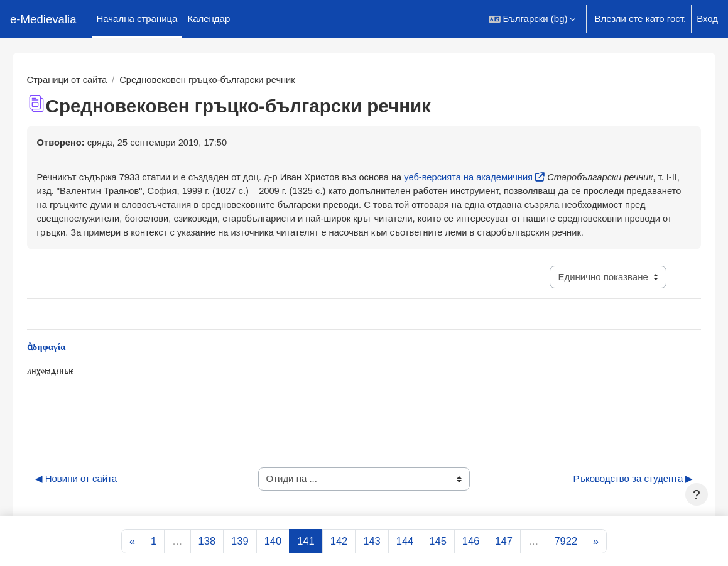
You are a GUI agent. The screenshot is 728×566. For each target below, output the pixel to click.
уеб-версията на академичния (495, 177)
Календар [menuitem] (209, 19)
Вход (707, 19)
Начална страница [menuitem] (137, 19)
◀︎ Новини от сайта (94, 496)
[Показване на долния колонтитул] (697, 494)
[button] (532, 19)
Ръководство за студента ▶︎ (615, 496)
